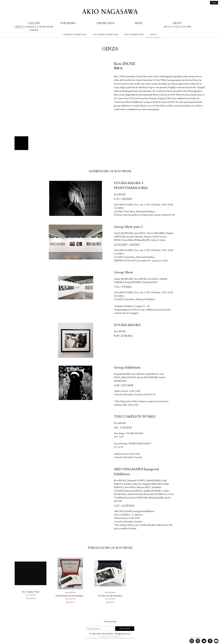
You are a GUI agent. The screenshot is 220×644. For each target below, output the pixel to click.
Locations (184, 27)
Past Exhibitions (134, 35)
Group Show (124, 273)
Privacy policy (110, 622)
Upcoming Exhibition (105, 35)
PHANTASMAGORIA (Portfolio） (70, 596)
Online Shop (106, 23)
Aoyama (29, 27)
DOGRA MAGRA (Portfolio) (110, 596)
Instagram (192, 641)
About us (169, 27)
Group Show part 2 (128, 227)
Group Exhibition (127, 368)
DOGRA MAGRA (127, 325)
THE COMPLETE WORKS (135, 417)
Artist (154, 35)
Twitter (204, 641)
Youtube (216, 641)
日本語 (214, 3)
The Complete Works (31, 592)
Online (34, 30)
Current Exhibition (75, 35)
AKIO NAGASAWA (110, 12)
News (139, 23)
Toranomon (45, 27)
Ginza (18, 27)
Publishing (68, 23)
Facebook (210, 641)
